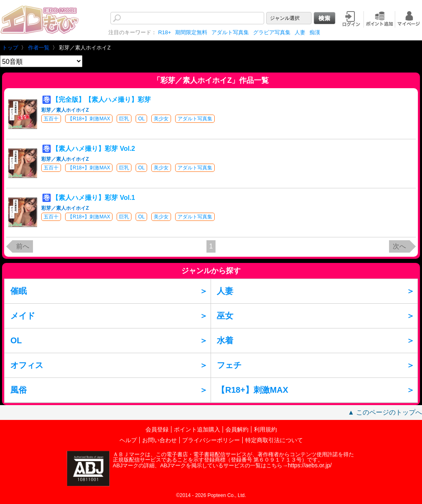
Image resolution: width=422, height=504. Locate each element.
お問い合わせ (159, 440)
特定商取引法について (274, 440)
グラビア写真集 (272, 32)
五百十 (51, 119)
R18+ (165, 32)
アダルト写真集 (230, 32)
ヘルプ (128, 440)
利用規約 (265, 429)
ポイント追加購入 (197, 429)
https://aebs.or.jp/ (310, 465)
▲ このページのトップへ (385, 412)
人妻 (300, 32)
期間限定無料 (191, 32)
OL (141, 119)
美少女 (161, 119)
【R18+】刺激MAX (89, 119)
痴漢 (315, 32)
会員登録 (157, 429)
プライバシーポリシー (211, 440)
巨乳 (124, 119)
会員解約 (237, 429)
